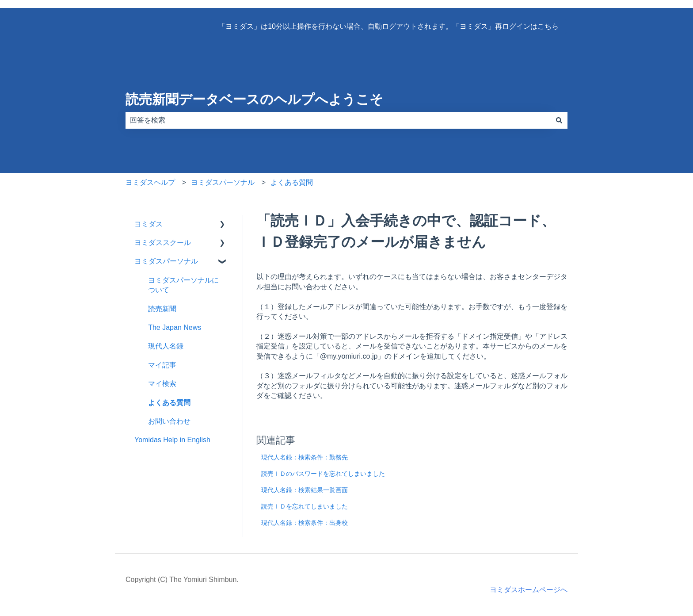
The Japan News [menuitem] (175, 327)
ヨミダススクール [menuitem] (163, 243)
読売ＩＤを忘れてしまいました (305, 506)
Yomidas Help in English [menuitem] (172, 440)
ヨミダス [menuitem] (148, 224)
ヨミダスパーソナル (223, 182)
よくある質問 (292, 182)
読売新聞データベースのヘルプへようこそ (254, 99)
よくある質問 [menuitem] (169, 403)
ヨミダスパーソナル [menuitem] (166, 261)
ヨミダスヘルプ (150, 182)
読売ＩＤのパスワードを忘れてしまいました (323, 474)
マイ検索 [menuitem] (162, 384)
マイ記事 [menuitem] (162, 365)
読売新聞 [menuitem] (162, 309)
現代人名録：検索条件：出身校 (305, 523)
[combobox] (338, 120)
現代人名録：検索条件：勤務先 (305, 457)
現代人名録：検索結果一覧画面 (305, 490)
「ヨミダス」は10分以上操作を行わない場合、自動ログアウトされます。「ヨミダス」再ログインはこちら (388, 26)
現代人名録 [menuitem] (166, 346)
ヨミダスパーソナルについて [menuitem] (183, 285)
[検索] (559, 120)
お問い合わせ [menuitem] (169, 421)
